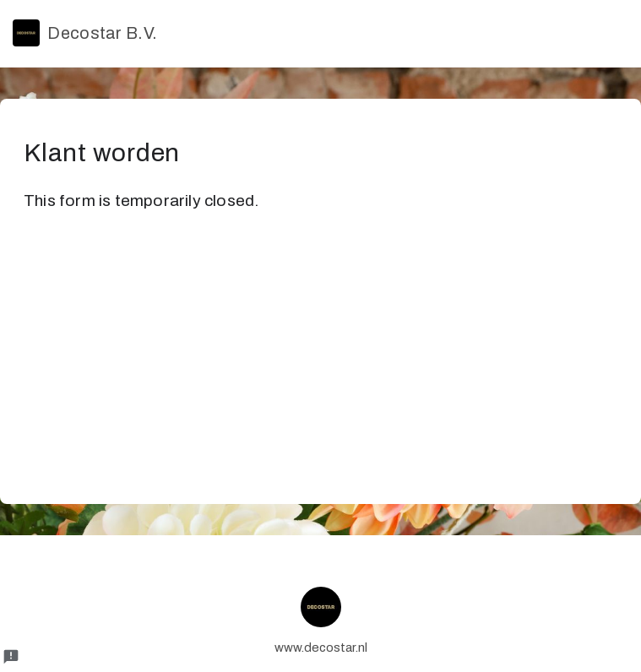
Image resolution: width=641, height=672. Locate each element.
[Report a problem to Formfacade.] (11, 657)
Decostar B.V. (85, 33)
